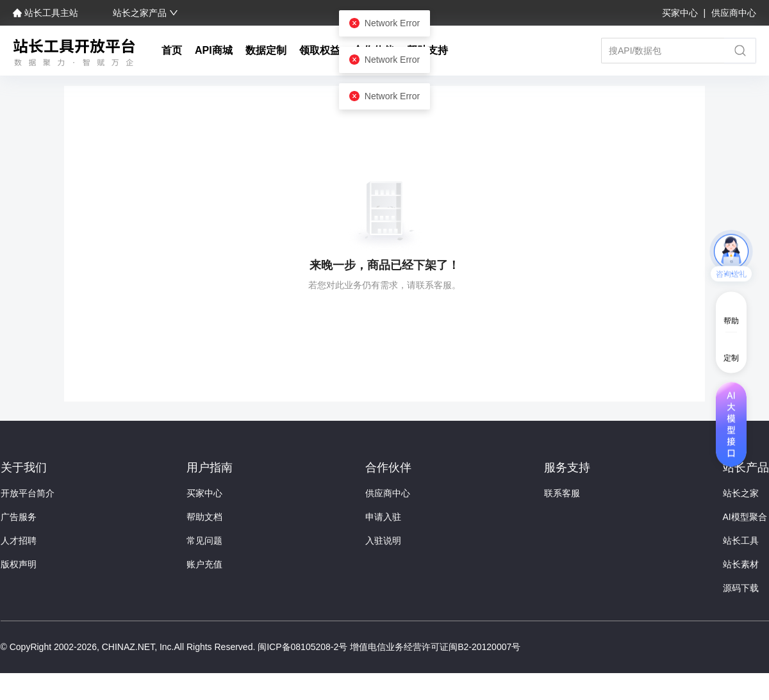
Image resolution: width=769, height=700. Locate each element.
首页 (172, 50)
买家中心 (681, 13)
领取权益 (320, 50)
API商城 (214, 50)
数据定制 (266, 50)
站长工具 (741, 541)
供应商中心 (734, 13)
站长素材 (741, 564)
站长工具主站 (47, 13)
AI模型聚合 (745, 517)
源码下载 (741, 588)
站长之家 (741, 493)
